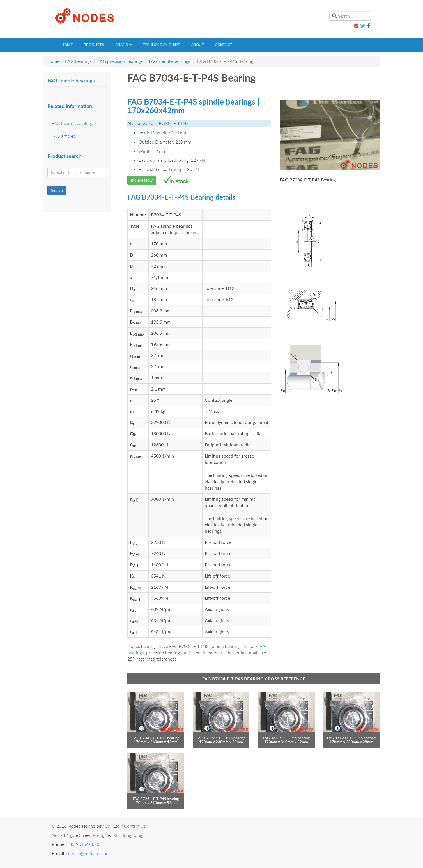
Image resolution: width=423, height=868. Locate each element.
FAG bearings (78, 61)
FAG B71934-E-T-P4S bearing (351, 738)
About (198, 45)
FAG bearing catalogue (74, 123)
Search (57, 190)
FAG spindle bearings (169, 61)
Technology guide (161, 45)
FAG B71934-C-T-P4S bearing (221, 738)
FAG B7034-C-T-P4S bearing (156, 738)
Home (67, 45)
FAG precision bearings (120, 61)
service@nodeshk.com (88, 853)
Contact (224, 45)
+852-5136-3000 (84, 844)
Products (94, 45)
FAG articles (63, 136)
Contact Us (135, 826)
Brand (123, 45)
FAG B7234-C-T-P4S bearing (286, 738)
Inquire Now (142, 180)
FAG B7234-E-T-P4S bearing (156, 799)
